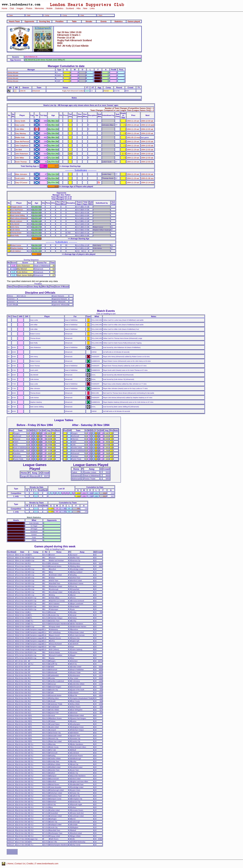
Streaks (89, 21)
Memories (39, 8)
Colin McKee (16, 230)
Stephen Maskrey (17, 248)
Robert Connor (16, 245)
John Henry (15, 227)
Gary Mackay (21, 133)
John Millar (20, 158)
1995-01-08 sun (147, 178)
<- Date (28, 15)
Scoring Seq (44, 21)
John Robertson (22, 154)
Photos (29, 8)
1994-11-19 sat (133, 121)
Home (4, 8)
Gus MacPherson (17, 210)
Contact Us (20, 864)
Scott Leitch (20, 178)
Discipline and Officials (40, 293)
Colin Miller (20, 129)
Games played (134, 21)
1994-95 (23, 91)
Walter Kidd (20, 137)
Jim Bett (19, 150)
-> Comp (64, 15)
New (85, 8)
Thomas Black (16, 213)
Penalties (60, 21)
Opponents (29, 21)
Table (74, 21)
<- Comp (46, 15)
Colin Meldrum (16, 251)
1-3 (87, 91)
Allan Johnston (21, 174)
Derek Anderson (17, 221)
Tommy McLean (13, 72)
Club (12, 8)
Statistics (59, 8)
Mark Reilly (15, 236)
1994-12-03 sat (147, 121)
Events (104, 21)
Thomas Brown (16, 233)
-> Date (81, 15)
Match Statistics (34, 517)
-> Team (100, 15)
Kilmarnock (36, 91)
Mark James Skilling (18, 215)
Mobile (49, 8)
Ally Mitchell (15, 224)
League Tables (64, 420)
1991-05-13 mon (133, 137)
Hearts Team (14, 21)
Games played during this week (55, 546)
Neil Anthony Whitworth (19, 218)
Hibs (78, 8)
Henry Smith (20, 121)
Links (92, 8)
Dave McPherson (22, 141)
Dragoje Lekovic (17, 207)
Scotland (70, 8)
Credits (30, 864)
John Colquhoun (22, 146)
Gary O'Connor (21, 183)
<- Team (10, 15)
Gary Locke (20, 125)
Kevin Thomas (21, 162)
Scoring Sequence (31, 260)
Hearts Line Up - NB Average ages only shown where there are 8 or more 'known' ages (81, 105)
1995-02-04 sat (147, 174)
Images (20, 8)
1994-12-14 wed (147, 125)
